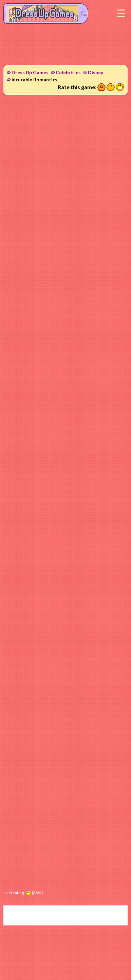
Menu (121, 14)
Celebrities (68, 72)
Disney (96, 72)
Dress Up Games (30, 72)
